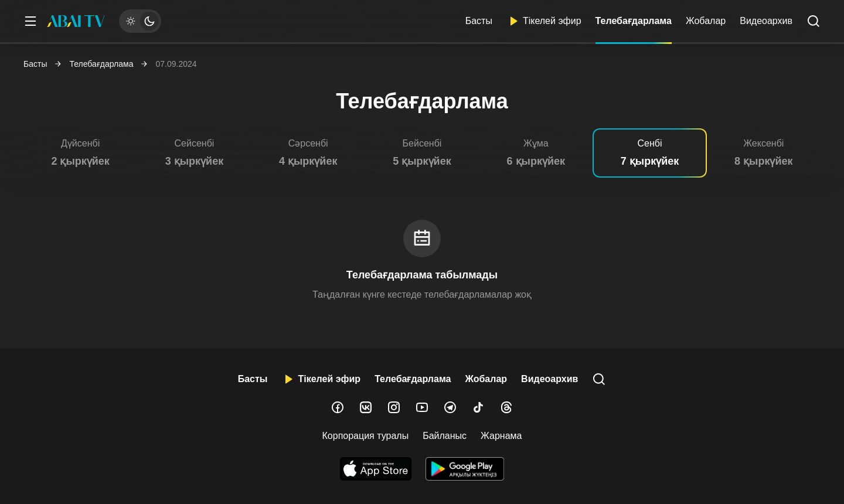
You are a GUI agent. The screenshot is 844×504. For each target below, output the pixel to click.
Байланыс (445, 436)
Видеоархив (766, 21)
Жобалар (706, 21)
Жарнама (501, 436)
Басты (479, 21)
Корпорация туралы (366, 436)
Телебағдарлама (634, 21)
